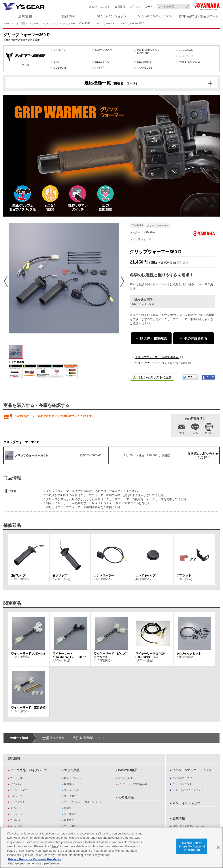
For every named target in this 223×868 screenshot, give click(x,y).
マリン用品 (72, 770)
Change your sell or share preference (34, 863)
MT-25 (26, 59)
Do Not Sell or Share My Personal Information (192, 846)
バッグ (99, 68)
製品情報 (14, 759)
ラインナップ (51, 23)
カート (149, 7)
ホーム (7, 23)
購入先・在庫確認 (153, 338)
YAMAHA (149, 232)
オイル (14, 808)
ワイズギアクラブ (182, 778)
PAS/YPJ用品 (128, 770)
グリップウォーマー (105, 23)
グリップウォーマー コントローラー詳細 (161, 363)
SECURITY (144, 62)
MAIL (182, 433)
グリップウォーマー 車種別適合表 (157, 357)
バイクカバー (17, 784)
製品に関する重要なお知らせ (188, 827)
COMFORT (85, 23)
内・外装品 (70, 814)
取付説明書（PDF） (92, 738)
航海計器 (69, 784)
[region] (111, 847)
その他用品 (126, 797)
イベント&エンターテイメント (194, 770)
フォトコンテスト (182, 784)
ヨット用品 (70, 826)
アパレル (15, 820)
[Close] (218, 847)
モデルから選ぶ (127, 778)
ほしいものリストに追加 (155, 377)
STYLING (60, 50)
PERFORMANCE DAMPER (148, 51)
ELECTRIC (102, 62)
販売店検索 (57, 738)
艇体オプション (73, 778)
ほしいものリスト (100, 7)
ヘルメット (16, 814)
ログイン (135, 7)
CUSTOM (60, 68)
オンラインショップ (186, 803)
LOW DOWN (103, 50)
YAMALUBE (145, 68)
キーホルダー (17, 826)
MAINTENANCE (189, 62)
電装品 (68, 808)
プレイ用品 (70, 796)
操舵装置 (69, 820)
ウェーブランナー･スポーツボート (83, 802)
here (55, 846)
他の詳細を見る (196, 338)
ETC (56, 62)
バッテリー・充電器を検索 (133, 784)
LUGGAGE (186, 50)
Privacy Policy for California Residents (34, 859)
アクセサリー (69, 23)
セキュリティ (17, 796)
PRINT (209, 433)
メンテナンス (17, 802)
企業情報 (179, 818)
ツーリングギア (19, 790)
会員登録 (120, 7)
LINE (195, 433)
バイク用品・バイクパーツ (27, 23)
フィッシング (71, 790)
